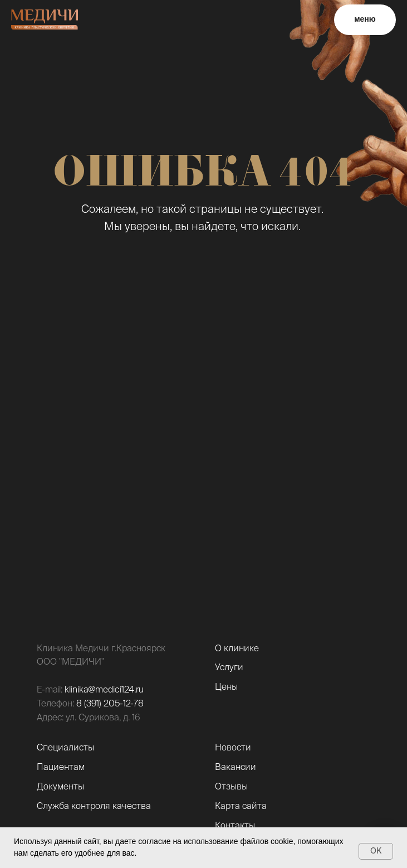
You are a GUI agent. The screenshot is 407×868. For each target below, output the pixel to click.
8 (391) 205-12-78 (110, 703)
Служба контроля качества (94, 806)
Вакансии (236, 767)
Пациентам (61, 767)
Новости (233, 747)
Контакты (235, 825)
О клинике (237, 648)
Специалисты (65, 747)
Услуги (229, 667)
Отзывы (231, 786)
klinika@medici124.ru (104, 689)
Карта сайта (241, 806)
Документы (60, 786)
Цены (226, 686)
